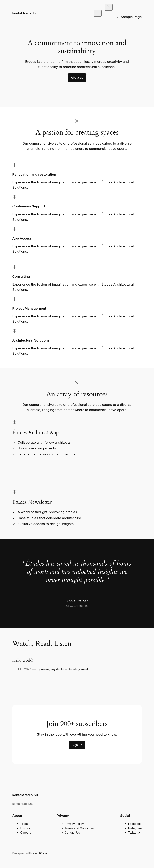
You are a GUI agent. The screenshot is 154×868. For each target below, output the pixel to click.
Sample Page (131, 17)
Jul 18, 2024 (23, 669)
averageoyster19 (52, 669)
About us (77, 78)
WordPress (40, 853)
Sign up (77, 745)
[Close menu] (109, 7)
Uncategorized (78, 669)
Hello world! (23, 661)
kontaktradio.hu (25, 13)
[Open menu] (98, 13)
